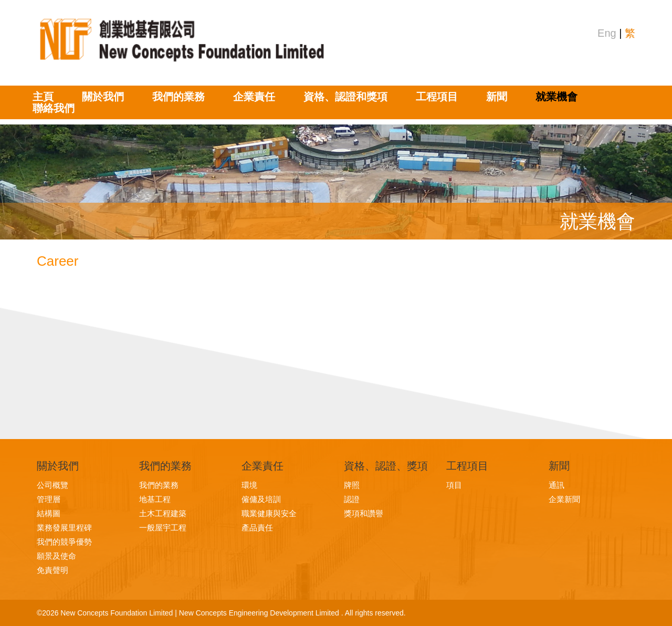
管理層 (49, 499)
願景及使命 (56, 556)
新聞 (497, 97)
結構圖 (49, 513)
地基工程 (155, 499)
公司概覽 (52, 485)
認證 (352, 499)
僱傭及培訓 (261, 499)
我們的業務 (178, 97)
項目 (454, 485)
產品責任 (257, 528)
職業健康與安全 (269, 513)
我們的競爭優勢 (64, 542)
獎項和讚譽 (364, 513)
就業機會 (556, 97)
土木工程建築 (163, 513)
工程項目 (437, 97)
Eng (607, 33)
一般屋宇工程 (163, 528)
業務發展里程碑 (64, 528)
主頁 (43, 97)
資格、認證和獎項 (345, 97)
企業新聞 (564, 499)
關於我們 (103, 97)
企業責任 (254, 97)
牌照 (352, 485)
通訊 (556, 485)
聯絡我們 (54, 108)
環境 (249, 485)
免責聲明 (52, 570)
